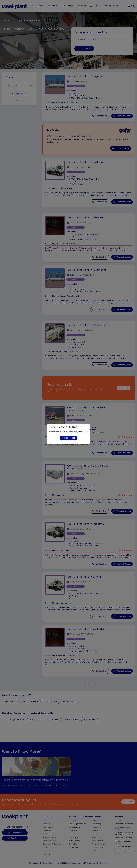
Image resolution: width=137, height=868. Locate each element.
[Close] (87, 427)
